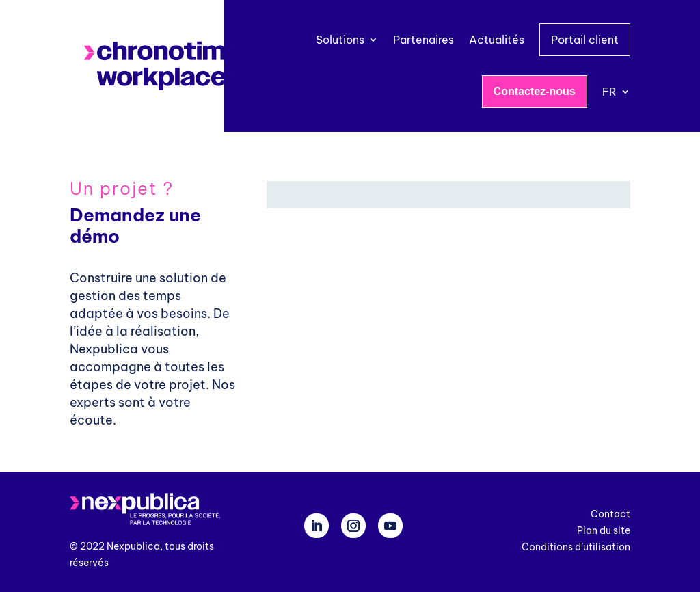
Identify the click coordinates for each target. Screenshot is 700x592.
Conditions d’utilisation (576, 547)
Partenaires (423, 40)
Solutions (340, 40)
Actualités (497, 40)
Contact (610, 514)
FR (609, 92)
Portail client (585, 40)
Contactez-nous (535, 91)
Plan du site (604, 530)
